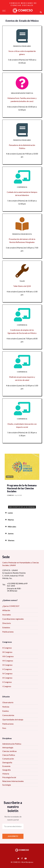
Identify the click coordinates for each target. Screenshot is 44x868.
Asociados (7, 615)
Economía (6, 766)
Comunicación (8, 759)
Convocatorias (8, 715)
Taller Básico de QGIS (22, 286)
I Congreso (7, 686)
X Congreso (7, 648)
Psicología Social (9, 777)
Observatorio (8, 702)
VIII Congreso (8, 656)
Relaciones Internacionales (13, 781)
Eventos (6, 711)
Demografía (7, 762)
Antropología (8, 747)
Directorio (7, 623)
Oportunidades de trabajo (13, 719)
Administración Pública (12, 744)
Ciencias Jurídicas (10, 751)
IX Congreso (7, 652)
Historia (6, 774)
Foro (4, 728)
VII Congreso (8, 661)
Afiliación (6, 610)
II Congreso (7, 682)
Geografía (6, 770)
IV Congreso (7, 673)
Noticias (6, 707)
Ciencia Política (9, 755)
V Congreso (7, 669)
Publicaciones (8, 632)
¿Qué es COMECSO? (11, 606)
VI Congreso (7, 665)
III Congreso (7, 678)
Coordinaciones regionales (13, 619)
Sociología (7, 785)
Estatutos (6, 627)
